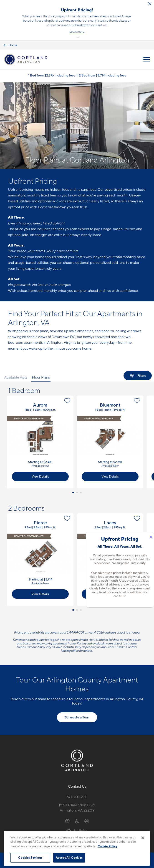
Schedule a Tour (77, 715)
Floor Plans (41, 375)
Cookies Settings (30, 858)
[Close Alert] (21, 10)
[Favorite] (67, 398)
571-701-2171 (77, 794)
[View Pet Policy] (77, 828)
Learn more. (103, 30)
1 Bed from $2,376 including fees (52, 73)
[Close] (143, 838)
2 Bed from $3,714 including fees (102, 73)
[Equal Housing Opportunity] (67, 818)
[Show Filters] (138, 373)
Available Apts (16, 375)
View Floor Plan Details (40, 439)
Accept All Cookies (69, 858)
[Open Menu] (147, 57)
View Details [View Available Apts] (40, 474)
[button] (76, 35)
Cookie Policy (107, 846)
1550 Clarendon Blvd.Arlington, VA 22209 (77, 805)
